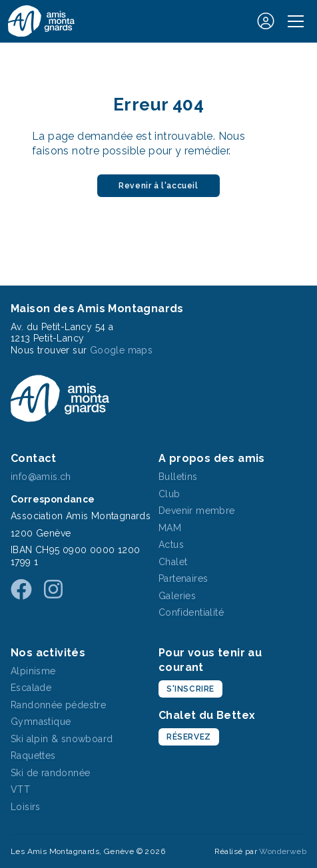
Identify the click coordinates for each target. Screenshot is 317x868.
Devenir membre (197, 511)
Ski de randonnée (50, 773)
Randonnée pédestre (58, 705)
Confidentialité (191, 612)
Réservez (189, 737)
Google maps (121, 350)
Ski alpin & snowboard (62, 739)
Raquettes (33, 756)
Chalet (173, 562)
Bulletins (178, 477)
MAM (170, 528)
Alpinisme (33, 671)
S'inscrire (190, 689)
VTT (20, 789)
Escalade (31, 688)
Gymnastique (41, 722)
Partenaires (183, 578)
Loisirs (26, 807)
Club (169, 494)
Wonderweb (283, 851)
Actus (171, 544)
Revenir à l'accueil (158, 186)
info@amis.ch (41, 477)
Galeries (177, 596)
